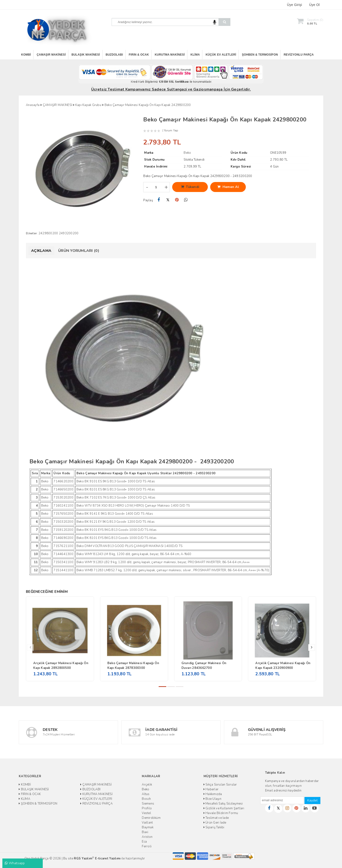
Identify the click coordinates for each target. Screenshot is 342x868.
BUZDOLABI (114, 55)
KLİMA (195, 55)
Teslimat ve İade (216, 818)
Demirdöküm (151, 818)
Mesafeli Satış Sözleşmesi (223, 804)
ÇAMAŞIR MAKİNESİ (51, 55)
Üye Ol (314, 5)
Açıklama (41, 251)
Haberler (211, 789)
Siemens (148, 804)
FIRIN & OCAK (139, 55)
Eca (144, 842)
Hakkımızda (213, 794)
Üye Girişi (294, 5)
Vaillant (147, 823)
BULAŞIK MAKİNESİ (86, 55)
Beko (145, 789)
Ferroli (147, 846)
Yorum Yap (171, 130)
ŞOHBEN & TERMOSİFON (260, 55)
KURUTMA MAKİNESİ (170, 55)
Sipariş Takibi (214, 827)
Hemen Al (228, 187)
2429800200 (48, 233)
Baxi (145, 832)
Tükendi (190, 187)
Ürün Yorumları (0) (79, 251)
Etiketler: (32, 233)
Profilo (147, 808)
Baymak (148, 827)
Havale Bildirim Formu (221, 813)
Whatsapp (15, 863)
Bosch (146, 799)
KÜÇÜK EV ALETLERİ (221, 55)
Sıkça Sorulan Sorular (220, 785)
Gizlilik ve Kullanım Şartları (224, 808)
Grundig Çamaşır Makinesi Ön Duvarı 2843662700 (204, 666)
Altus (146, 794)
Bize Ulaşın (212, 799)
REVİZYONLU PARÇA (299, 55)
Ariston (147, 837)
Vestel (146, 813)
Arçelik (147, 785)
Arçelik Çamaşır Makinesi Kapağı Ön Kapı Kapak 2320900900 (283, 666)
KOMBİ (26, 55)
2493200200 (69, 233)
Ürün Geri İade (215, 823)
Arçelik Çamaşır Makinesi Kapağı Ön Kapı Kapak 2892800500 (61, 666)
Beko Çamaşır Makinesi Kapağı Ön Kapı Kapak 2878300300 (133, 666)
